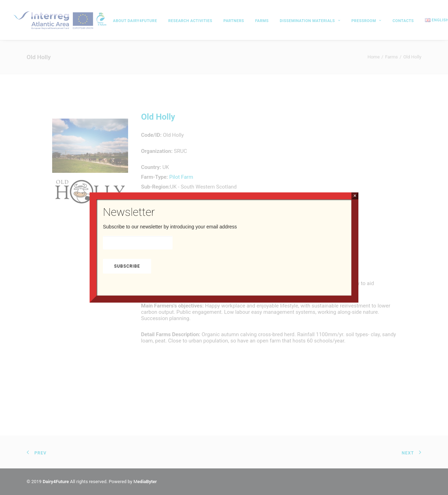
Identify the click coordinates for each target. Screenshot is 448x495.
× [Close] (355, 196)
